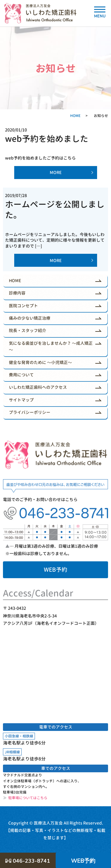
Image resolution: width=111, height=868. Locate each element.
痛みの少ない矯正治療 (30, 318)
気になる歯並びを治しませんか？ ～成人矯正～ (51, 346)
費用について (21, 375)
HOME (75, 116)
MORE (56, 172)
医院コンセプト (23, 306)
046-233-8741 (28, 861)
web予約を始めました (47, 139)
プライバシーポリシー (30, 412)
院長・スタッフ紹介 (28, 330)
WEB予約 (55, 570)
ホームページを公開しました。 (55, 210)
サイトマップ (21, 400)
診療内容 (17, 293)
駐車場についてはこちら (25, 798)
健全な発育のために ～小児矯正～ (40, 362)
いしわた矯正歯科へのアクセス (38, 387)
